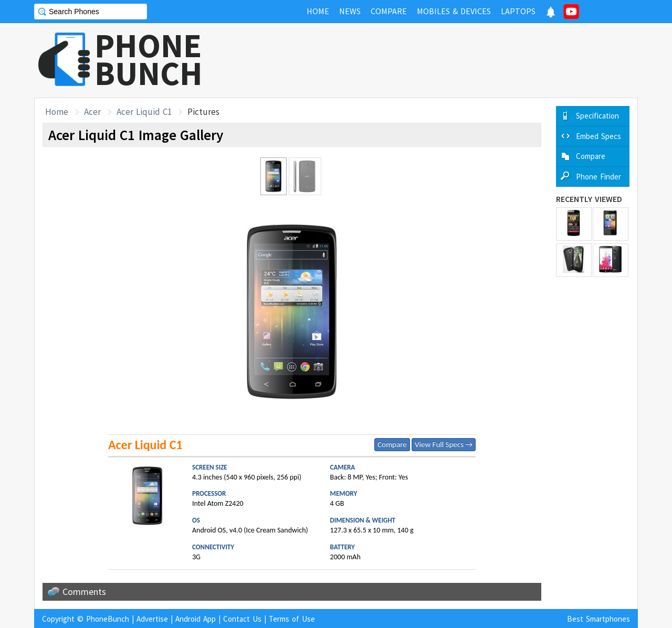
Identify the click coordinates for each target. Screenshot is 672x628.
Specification (597, 116)
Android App (196, 619)
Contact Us (242, 619)
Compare (392, 444)
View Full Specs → (444, 444)
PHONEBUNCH (149, 59)
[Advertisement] (447, 60)
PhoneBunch (108, 619)
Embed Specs (598, 136)
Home (57, 112)
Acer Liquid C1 (144, 112)
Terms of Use (292, 619)
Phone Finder (598, 177)
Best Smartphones (598, 619)
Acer (92, 112)
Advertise (152, 619)
